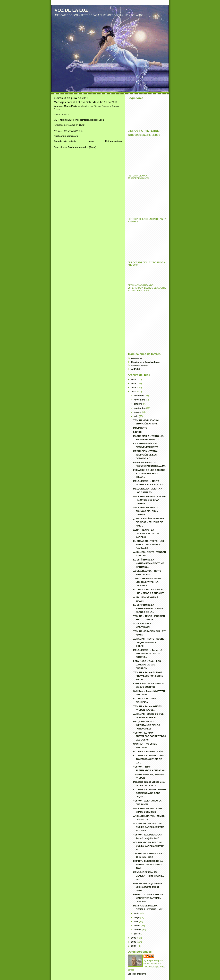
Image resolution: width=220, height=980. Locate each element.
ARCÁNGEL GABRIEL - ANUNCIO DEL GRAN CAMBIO (146, 511)
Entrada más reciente (65, 141)
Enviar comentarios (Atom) (82, 147)
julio (136, 416)
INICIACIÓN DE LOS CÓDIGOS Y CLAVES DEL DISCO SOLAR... (149, 474)
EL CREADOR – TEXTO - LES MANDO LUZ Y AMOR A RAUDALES (148, 545)
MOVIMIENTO (140, 428)
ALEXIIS (136, 369)
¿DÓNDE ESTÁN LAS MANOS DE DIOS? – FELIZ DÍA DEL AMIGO (149, 522)
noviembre (140, 400)
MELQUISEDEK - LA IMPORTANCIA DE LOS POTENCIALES (146, 725)
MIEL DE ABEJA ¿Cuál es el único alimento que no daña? (148, 887)
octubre (138, 404)
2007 (134, 946)
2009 (134, 938)
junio (137, 913)
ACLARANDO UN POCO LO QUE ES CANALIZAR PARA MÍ (149, 846)
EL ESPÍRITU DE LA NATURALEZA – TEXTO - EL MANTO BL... (149, 563)
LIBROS (137, 432)
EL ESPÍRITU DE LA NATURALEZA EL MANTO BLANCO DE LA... (148, 608)
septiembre (140, 408)
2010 (134, 392)
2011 (134, 387)
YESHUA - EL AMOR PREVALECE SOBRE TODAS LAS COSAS (149, 736)
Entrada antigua (114, 141)
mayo (137, 917)
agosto (138, 412)
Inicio (91, 141)
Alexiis (150, 956)
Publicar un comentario (66, 136)
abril (136, 921)
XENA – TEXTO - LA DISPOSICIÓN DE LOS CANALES (146, 533)
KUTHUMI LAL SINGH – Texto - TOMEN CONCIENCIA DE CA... (149, 759)
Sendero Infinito (140, 366)
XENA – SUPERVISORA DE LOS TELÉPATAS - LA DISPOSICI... (147, 582)
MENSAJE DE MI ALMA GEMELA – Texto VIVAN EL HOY (149, 876)
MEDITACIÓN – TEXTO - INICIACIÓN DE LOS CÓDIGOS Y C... (146, 455)
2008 (134, 942)
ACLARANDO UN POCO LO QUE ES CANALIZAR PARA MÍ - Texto (149, 827)
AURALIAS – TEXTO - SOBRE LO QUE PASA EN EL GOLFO (149, 642)
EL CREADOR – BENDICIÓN (148, 751)
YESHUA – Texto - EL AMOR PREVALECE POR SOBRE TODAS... (148, 676)
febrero (138, 930)
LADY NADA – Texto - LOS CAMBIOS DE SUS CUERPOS (147, 665)
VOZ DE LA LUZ (71, 10)
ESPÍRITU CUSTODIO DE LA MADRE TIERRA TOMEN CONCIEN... (148, 898)
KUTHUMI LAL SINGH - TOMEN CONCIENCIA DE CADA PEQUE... (149, 793)
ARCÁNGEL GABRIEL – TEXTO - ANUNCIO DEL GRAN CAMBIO (150, 500)
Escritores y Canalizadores (145, 362)
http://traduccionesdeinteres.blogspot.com (82, 120)
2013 (134, 379)
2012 (134, 383)
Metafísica (137, 359)
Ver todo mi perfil (137, 974)
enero (137, 934)
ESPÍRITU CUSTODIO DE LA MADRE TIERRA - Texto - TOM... (148, 865)
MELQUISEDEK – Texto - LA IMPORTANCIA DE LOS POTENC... (148, 654)
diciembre (139, 396)
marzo (137, 926)
